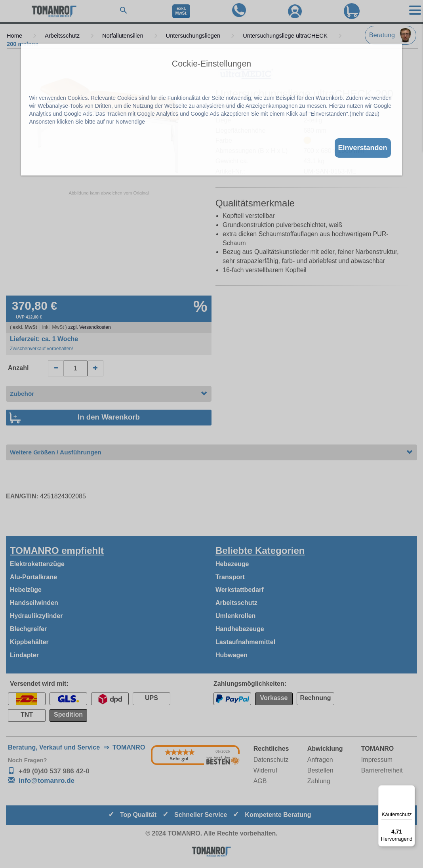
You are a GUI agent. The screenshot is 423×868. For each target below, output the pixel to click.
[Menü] (410, 790)
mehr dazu (364, 114)
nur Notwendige (126, 122)
